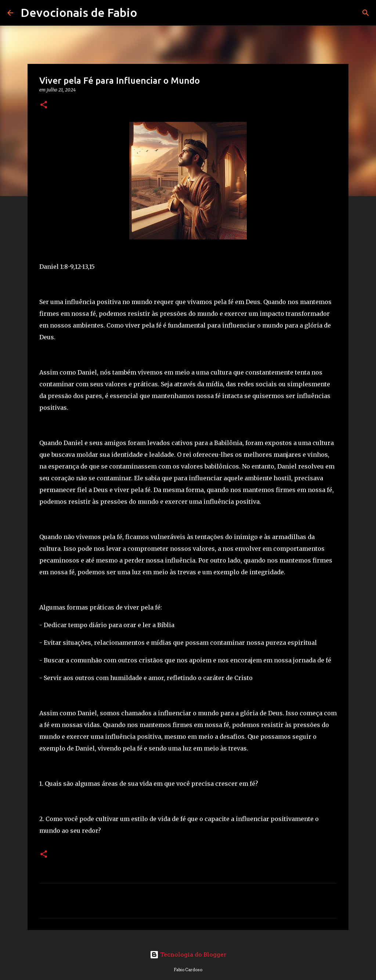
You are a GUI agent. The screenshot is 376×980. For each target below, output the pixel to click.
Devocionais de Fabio (79, 12)
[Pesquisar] (148, 13)
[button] (44, 105)
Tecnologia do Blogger (188, 954)
